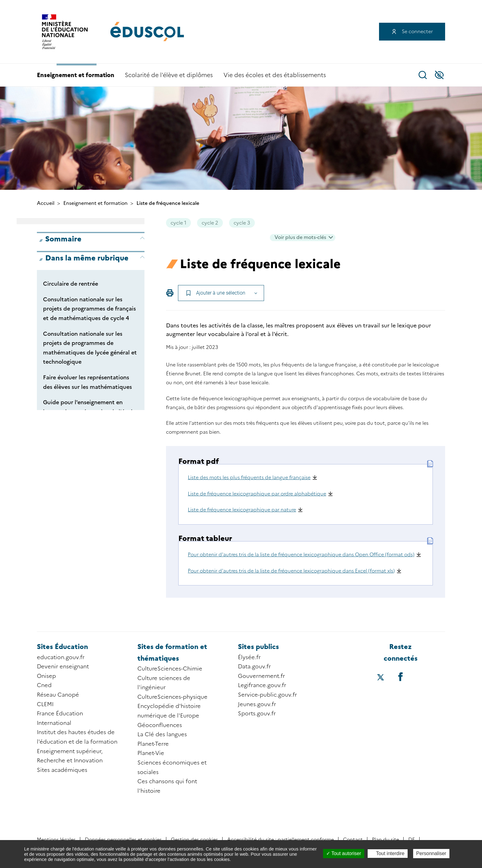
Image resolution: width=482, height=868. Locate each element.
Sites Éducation (62, 647)
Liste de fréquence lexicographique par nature (242, 510)
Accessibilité (439, 75)
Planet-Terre (153, 744)
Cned (44, 685)
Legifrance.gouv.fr (262, 685)
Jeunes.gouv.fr (257, 704)
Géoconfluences (160, 725)
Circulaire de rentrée (71, 284)
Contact (353, 840)
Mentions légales (56, 840)
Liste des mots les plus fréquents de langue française (249, 477)
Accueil (46, 203)
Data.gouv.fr (254, 667)
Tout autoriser (344, 853)
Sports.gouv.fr (257, 714)
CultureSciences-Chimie (170, 669)
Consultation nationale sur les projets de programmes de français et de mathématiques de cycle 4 (89, 309)
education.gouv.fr (61, 657)
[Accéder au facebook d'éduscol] (400, 676)
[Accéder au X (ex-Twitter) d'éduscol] (381, 678)
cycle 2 (210, 223)
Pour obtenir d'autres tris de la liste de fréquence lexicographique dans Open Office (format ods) (301, 555)
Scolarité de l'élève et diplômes (169, 75)
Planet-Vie (151, 753)
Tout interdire (388, 853)
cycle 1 (178, 223)
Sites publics (258, 647)
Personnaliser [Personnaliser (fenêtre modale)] (431, 853)
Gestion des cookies (194, 840)
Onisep (46, 676)
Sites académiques (62, 770)
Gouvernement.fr (261, 676)
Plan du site (385, 840)
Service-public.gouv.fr (267, 695)
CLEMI (45, 704)
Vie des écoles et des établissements (275, 75)
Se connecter (417, 31)
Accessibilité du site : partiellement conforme (281, 840)
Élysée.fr (249, 657)
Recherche (423, 75)
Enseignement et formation (76, 75)
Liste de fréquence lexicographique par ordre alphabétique (257, 494)
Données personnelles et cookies (123, 840)
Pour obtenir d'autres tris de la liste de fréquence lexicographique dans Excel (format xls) (291, 571)
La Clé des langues (162, 734)
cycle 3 (242, 223)
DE (412, 840)
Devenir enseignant (63, 667)
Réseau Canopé (58, 695)
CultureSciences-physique (172, 697)
